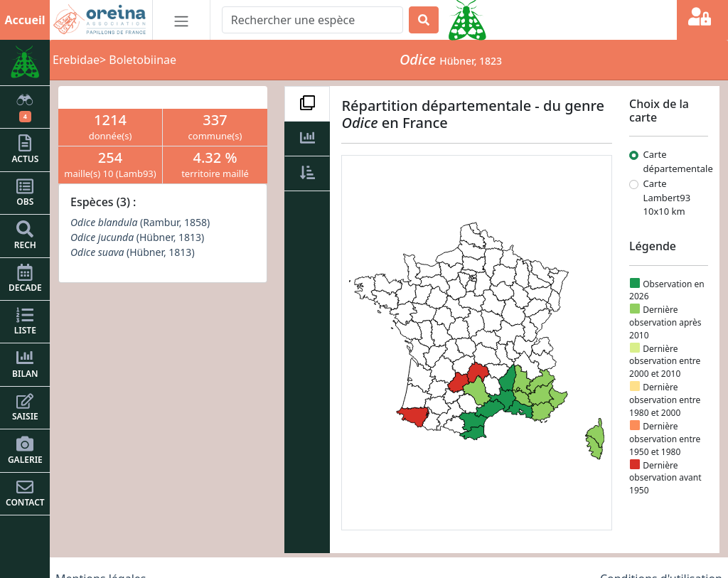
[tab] (307, 104)
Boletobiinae (143, 60)
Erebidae (76, 60)
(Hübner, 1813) (137, 237)
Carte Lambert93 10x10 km (667, 197)
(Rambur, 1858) (140, 222)
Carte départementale (678, 161)
